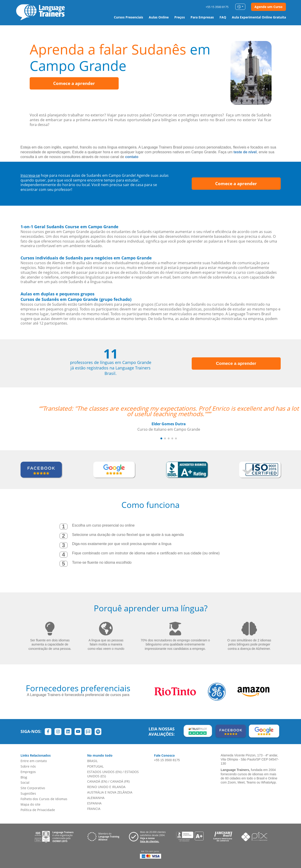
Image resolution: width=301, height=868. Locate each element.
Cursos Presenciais (128, 17)
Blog (24, 777)
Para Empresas (202, 17)
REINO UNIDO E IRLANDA (106, 787)
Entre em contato (34, 761)
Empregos (28, 772)
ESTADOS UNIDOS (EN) (104, 772)
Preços (180, 17)
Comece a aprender (74, 83)
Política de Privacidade (38, 810)
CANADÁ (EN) (97, 781)
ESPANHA (94, 803)
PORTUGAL (95, 766)
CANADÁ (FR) (120, 781)
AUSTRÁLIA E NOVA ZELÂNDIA (110, 792)
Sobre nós (28, 766)
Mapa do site (30, 804)
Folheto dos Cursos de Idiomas (44, 799)
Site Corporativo (33, 788)
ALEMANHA (96, 798)
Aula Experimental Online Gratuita (259, 17)
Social (25, 782)
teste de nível (245, 152)
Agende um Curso (268, 7)
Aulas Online (159, 17)
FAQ (223, 17)
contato (132, 157)
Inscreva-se (30, 175)
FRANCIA (94, 809)
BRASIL (92, 761)
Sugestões (28, 793)
